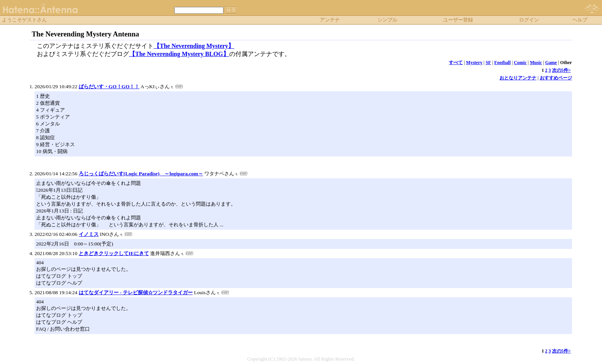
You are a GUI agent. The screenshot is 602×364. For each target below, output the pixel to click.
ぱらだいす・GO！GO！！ (109, 86)
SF (488, 63)
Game (551, 63)
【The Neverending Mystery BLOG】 (179, 54)
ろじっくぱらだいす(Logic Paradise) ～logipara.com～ (141, 174)
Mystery (474, 63)
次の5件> (561, 70)
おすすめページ (556, 78)
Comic (520, 63)
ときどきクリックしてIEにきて (114, 253)
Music (536, 63)
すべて (456, 63)
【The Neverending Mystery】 (194, 46)
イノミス (89, 234)
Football (502, 63)
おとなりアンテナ (518, 78)
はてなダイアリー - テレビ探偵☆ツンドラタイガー (136, 292)
